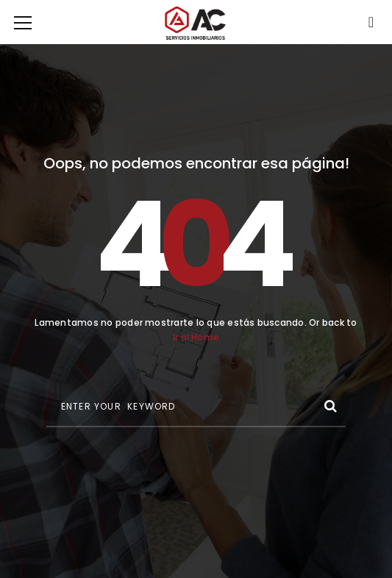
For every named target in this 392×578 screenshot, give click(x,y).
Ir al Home (196, 337)
